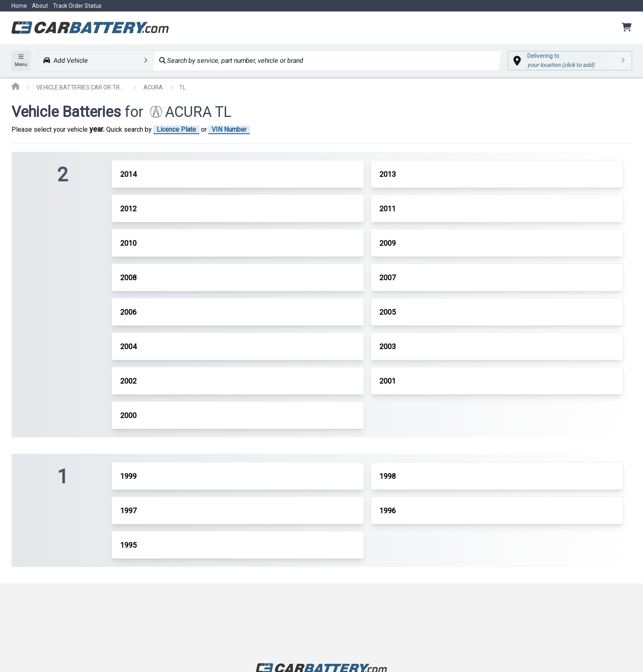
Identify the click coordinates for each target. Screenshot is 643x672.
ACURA (153, 87)
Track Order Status (77, 6)
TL (182, 87)
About (40, 6)
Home (19, 6)
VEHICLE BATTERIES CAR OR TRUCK (82, 87)
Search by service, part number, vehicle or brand (231, 61)
